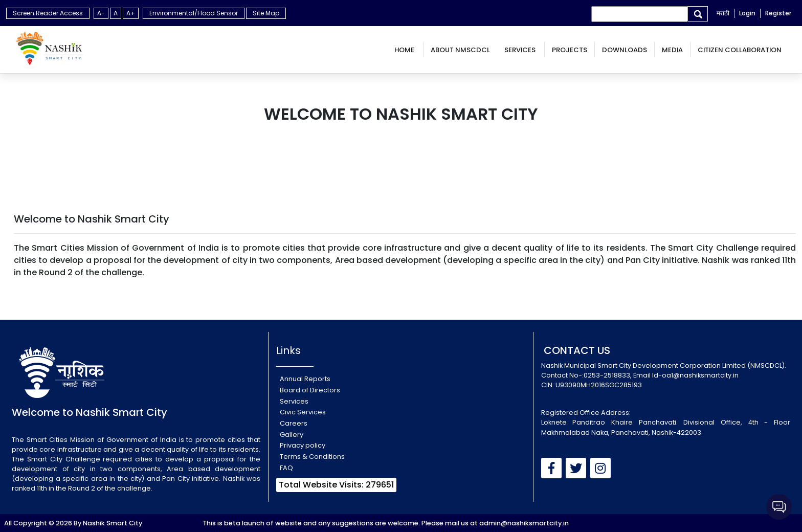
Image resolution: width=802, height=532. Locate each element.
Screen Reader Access (48, 13)
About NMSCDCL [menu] (460, 50)
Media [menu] (672, 50)
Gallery (292, 435)
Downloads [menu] (625, 50)
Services (521, 50)
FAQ (286, 468)
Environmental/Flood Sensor (194, 13)
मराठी (723, 13)
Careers (294, 423)
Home (405, 50)
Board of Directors (310, 390)
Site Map (266, 13)
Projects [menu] (570, 50)
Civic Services (303, 412)
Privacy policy (303, 445)
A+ (131, 13)
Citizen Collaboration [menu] (740, 50)
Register (778, 13)
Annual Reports (305, 379)
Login (747, 13)
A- (101, 13)
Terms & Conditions (312, 457)
